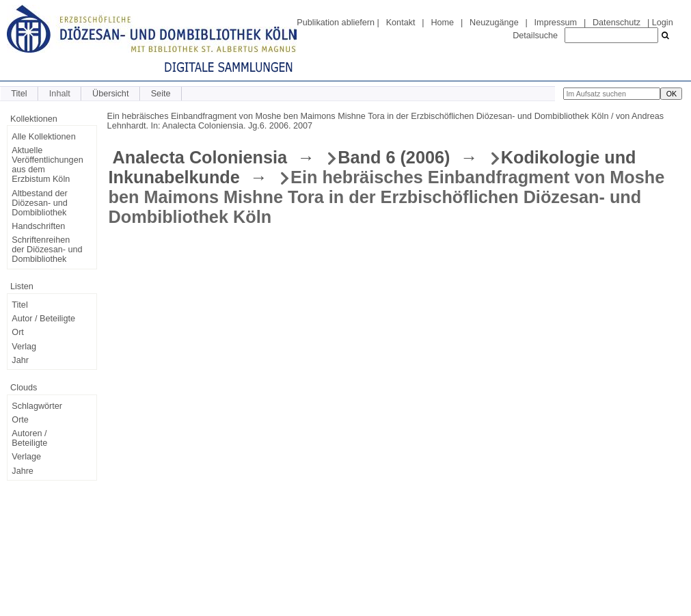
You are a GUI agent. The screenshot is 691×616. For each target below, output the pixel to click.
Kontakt (401, 23)
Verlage (26, 457)
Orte (20, 420)
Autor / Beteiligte (43, 319)
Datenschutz (617, 23)
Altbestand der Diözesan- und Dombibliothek (39, 203)
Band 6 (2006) (394, 157)
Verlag (24, 347)
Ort (18, 332)
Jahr (20, 360)
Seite (161, 94)
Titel (19, 94)
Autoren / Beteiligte (29, 438)
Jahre (23, 471)
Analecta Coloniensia (200, 157)
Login (663, 23)
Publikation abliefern (336, 23)
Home (442, 23)
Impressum (556, 23)
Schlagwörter (37, 406)
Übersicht (110, 94)
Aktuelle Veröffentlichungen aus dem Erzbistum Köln (47, 165)
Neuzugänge (494, 23)
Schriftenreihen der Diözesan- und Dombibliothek (47, 250)
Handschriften (38, 226)
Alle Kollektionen (43, 137)
